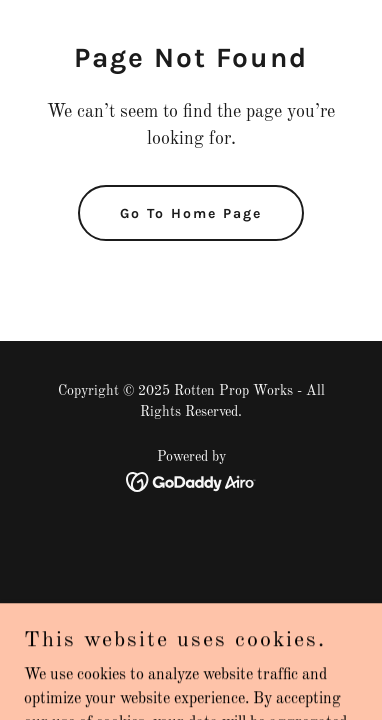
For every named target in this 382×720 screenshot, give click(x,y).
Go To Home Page (191, 213)
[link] (191, 482)
